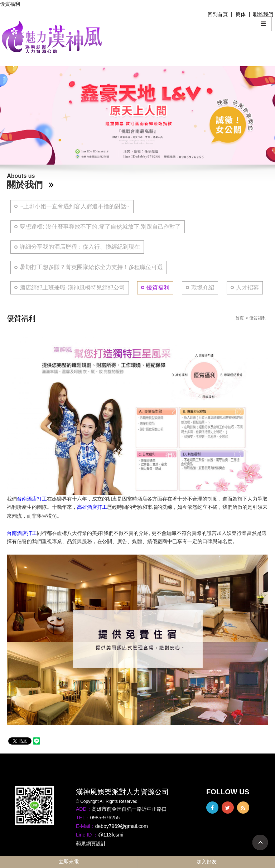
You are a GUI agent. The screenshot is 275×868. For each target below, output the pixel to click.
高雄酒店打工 (92, 507)
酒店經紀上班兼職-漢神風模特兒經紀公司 (72, 287)
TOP (260, 842)
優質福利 (158, 287)
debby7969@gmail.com (122, 826)
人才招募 (247, 287)
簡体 (241, 14)
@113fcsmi (111, 835)
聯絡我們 (263, 14)
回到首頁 (218, 14)
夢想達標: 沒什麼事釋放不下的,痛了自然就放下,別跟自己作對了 (100, 227)
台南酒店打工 (32, 499)
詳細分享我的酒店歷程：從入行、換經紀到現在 (80, 247)
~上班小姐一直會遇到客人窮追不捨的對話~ (75, 206)
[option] (137, 115)
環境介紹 (203, 287)
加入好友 (207, 862)
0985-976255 (105, 818)
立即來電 (69, 862)
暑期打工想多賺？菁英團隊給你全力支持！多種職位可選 (91, 267)
